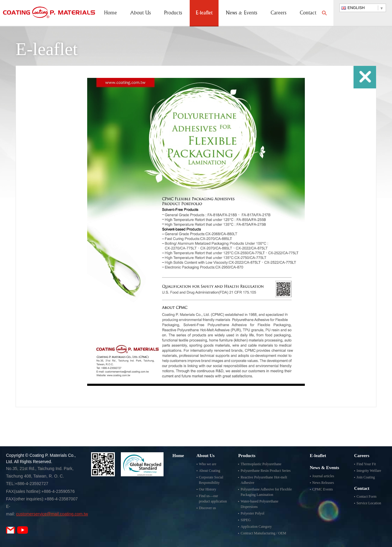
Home (110, 13)
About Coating (210, 471)
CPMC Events (323, 489)
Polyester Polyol (252, 513)
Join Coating (366, 477)
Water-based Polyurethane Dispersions (259, 504)
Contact (308, 13)
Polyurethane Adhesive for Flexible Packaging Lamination (266, 492)
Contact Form (366, 496)
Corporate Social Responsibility (211, 480)
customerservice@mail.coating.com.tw (52, 514)
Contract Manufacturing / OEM (263, 533)
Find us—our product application (213, 499)
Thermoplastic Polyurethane (261, 464)
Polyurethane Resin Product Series (265, 471)
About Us (141, 13)
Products (173, 13)
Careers (279, 13)
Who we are (208, 464)
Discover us (208, 508)
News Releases (323, 483)
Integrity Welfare (369, 471)
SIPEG (245, 520)
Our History (208, 489)
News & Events (242, 13)
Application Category (256, 527)
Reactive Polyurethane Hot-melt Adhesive (264, 480)
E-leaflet (204, 13)
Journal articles (323, 476)
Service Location (369, 503)
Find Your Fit (366, 464)
